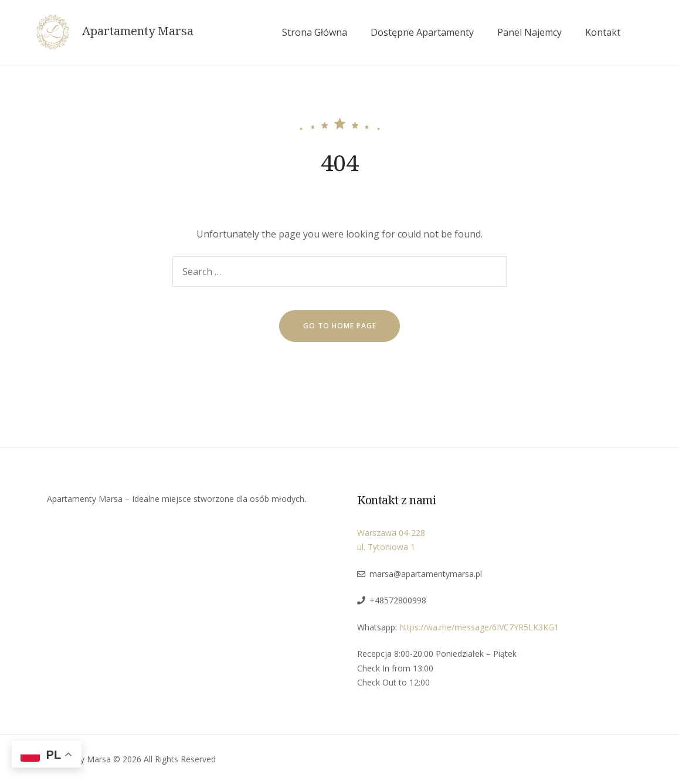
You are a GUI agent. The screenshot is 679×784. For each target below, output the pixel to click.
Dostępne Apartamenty (422, 32)
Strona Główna (315, 32)
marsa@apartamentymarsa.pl (426, 574)
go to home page (340, 326)
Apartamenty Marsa (138, 31)
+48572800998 (398, 600)
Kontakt (603, 32)
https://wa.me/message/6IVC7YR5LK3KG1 (479, 627)
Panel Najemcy (529, 32)
